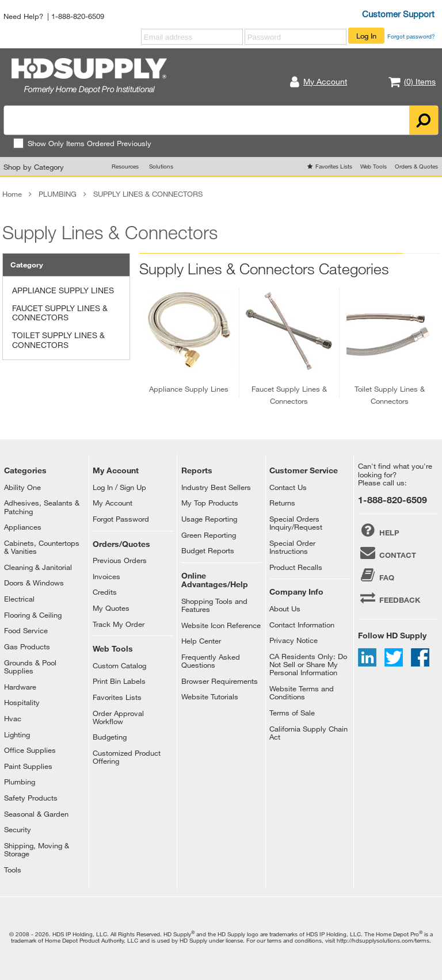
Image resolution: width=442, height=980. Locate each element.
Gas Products (27, 646)
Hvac (13, 718)
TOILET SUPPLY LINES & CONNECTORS (58, 340)
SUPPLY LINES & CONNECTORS (148, 194)
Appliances (23, 527)
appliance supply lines (189, 389)
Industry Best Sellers (216, 487)
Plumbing (20, 782)
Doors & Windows (34, 583)
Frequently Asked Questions (211, 661)
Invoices (106, 576)
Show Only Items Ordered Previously (82, 143)
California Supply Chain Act (308, 733)
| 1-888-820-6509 (76, 16)
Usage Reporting (209, 519)
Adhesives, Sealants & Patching (42, 507)
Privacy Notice (294, 640)
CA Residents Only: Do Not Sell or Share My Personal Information (308, 665)
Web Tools (374, 166)
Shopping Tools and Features (214, 605)
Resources (125, 166)
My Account (113, 503)
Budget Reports (208, 550)
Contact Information (302, 625)
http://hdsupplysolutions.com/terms (383, 940)
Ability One (22, 487)
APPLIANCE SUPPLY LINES (63, 290)
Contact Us (288, 487)
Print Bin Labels (119, 681)
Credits (105, 592)
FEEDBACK (389, 598)
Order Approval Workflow (118, 717)
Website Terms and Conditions (302, 692)
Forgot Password (121, 519)
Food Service (26, 630)
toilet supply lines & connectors (390, 395)
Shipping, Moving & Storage (37, 849)
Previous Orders (120, 560)
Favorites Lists (334, 166)
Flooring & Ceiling (33, 615)
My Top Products (210, 503)
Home (12, 194)
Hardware (20, 687)
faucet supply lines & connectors (289, 395)
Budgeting (110, 737)
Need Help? (23, 16)
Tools (13, 870)
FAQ (376, 575)
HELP (379, 530)
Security (18, 829)
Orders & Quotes (416, 166)
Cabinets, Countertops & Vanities (42, 547)
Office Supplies (30, 750)
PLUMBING (58, 194)
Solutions (161, 166)
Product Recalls (296, 567)
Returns (282, 503)
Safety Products (31, 798)
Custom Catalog (119, 665)
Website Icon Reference (221, 625)
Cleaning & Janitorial (38, 567)
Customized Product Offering (127, 757)
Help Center (201, 641)
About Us (285, 608)
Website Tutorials (210, 696)
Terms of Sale (292, 713)
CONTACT (387, 553)
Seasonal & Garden (36, 814)
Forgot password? (411, 36)
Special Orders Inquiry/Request (296, 523)
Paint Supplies (28, 766)
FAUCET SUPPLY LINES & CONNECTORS (60, 313)
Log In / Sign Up (119, 487)
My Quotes (111, 608)
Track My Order (119, 624)
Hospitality (22, 702)
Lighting (17, 734)
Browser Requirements (220, 681)
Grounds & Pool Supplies (30, 667)
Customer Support (398, 14)
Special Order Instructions (292, 547)
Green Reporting (209, 535)
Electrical (19, 599)
